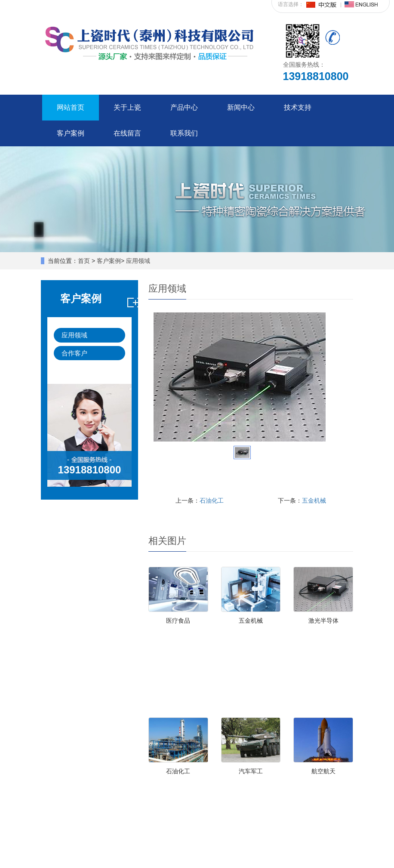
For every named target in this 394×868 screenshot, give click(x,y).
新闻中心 (241, 107)
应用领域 (138, 261)
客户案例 (71, 133)
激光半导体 (323, 621)
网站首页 (71, 107)
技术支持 (298, 107)
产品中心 (184, 107)
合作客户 (74, 353)
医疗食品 (178, 621)
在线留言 (127, 133)
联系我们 (184, 133)
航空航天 (323, 771)
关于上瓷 (127, 107)
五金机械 (314, 500)
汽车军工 (251, 771)
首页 (84, 261)
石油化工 (212, 500)
